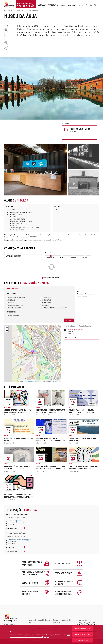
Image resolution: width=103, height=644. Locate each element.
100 (85, 257)
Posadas (11, 300)
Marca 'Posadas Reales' (16, 297)
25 (62, 257)
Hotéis (10, 303)
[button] (96, 5)
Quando (12, 547)
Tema (6, 253)
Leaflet (21, 381)
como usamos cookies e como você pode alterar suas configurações (40, 636)
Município (51, 257)
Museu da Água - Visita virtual (80, 130)
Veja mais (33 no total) (53, 278)
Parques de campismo (15, 305)
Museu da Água (34, 10)
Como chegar (69, 338)
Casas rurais (45, 297)
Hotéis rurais (45, 300)
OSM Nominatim (56, 381)
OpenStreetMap (33, 381)
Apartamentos (46, 303)
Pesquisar (69, 320)
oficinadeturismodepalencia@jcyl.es (20, 540)
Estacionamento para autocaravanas (53, 308)
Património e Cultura (14, 10)
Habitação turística (15, 308)
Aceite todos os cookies (83, 628)
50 (73, 257)
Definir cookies (83, 640)
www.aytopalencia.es (16, 523)
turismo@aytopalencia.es (75, 329)
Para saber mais (11, 528)
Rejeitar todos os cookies (83, 634)
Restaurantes (13, 315)
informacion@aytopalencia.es (18, 521)
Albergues (44, 305)
